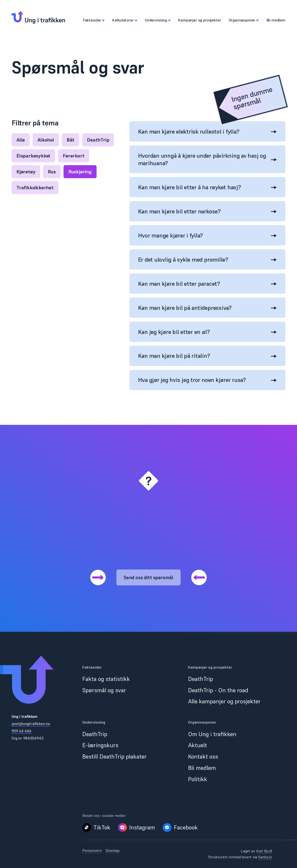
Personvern (92, 850)
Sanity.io (265, 857)
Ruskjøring (80, 172)
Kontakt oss (203, 756)
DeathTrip (98, 140)
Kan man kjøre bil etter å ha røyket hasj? (208, 187)
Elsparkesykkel (33, 156)
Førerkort (74, 156)
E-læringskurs (100, 745)
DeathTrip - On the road (218, 690)
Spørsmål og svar (104, 690)
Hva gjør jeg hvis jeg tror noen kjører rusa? (208, 380)
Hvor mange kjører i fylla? (208, 235)
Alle (21, 140)
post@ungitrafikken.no (31, 724)
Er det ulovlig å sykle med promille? (208, 260)
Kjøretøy (26, 172)
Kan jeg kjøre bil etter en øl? (208, 332)
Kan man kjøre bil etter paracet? (208, 284)
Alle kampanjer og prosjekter (224, 701)
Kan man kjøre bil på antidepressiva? (208, 308)
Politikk (198, 779)
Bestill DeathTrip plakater (114, 756)
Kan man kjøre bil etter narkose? (208, 211)
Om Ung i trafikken (212, 734)
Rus (52, 172)
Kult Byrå (264, 851)
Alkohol (46, 140)
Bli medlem (202, 768)
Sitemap (113, 850)
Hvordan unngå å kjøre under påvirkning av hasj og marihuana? (208, 159)
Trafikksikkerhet (35, 188)
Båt (71, 140)
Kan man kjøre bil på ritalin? (208, 356)
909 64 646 (21, 731)
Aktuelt (198, 745)
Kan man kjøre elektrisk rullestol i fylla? (208, 132)
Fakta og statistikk (106, 679)
